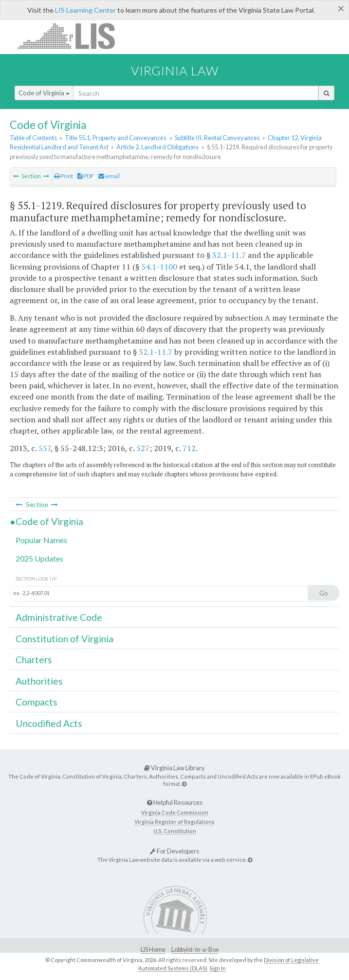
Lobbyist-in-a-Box (195, 950)
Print (64, 176)
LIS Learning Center (85, 10)
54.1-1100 (159, 267)
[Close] (341, 8)
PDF (86, 176)
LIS (72, 36)
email (109, 176)
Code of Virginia (44, 93)
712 (189, 448)
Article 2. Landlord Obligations (157, 147)
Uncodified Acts (49, 723)
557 (45, 448)
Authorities (39, 681)
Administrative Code (59, 617)
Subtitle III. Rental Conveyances (217, 138)
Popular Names (41, 540)
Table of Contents (33, 138)
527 (143, 448)
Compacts (37, 702)
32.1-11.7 (229, 255)
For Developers (174, 851)
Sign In (218, 968)
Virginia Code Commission (175, 812)
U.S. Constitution (175, 831)
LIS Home (153, 950)
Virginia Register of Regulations (174, 822)
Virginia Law (175, 71)
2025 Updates (39, 558)
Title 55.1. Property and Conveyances (116, 138)
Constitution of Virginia (64, 639)
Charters (34, 660)
